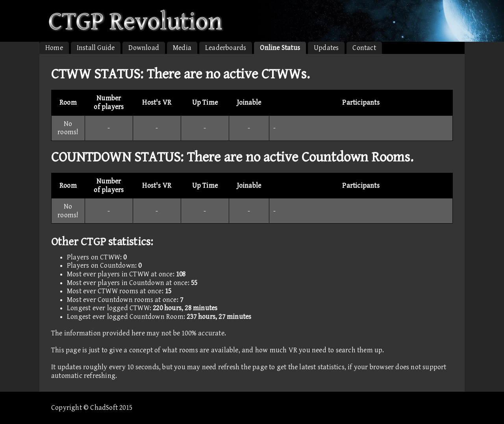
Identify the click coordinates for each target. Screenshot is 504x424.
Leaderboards (226, 48)
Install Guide (96, 48)
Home (54, 48)
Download (144, 48)
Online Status (280, 48)
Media (182, 48)
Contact (364, 48)
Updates (326, 48)
